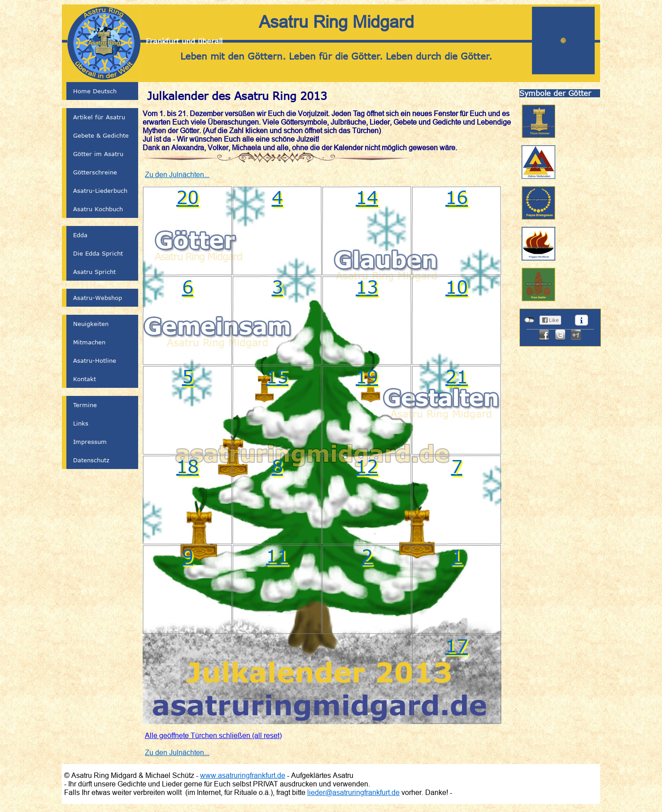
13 (367, 287)
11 (277, 556)
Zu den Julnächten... (177, 174)
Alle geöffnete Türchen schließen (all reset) (213, 735)
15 (277, 376)
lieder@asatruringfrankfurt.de (353, 792)
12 (367, 466)
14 (367, 197)
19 (367, 376)
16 (457, 197)
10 (457, 287)
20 (187, 197)
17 (457, 645)
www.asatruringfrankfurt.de (243, 775)
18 (187, 466)
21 (457, 376)
